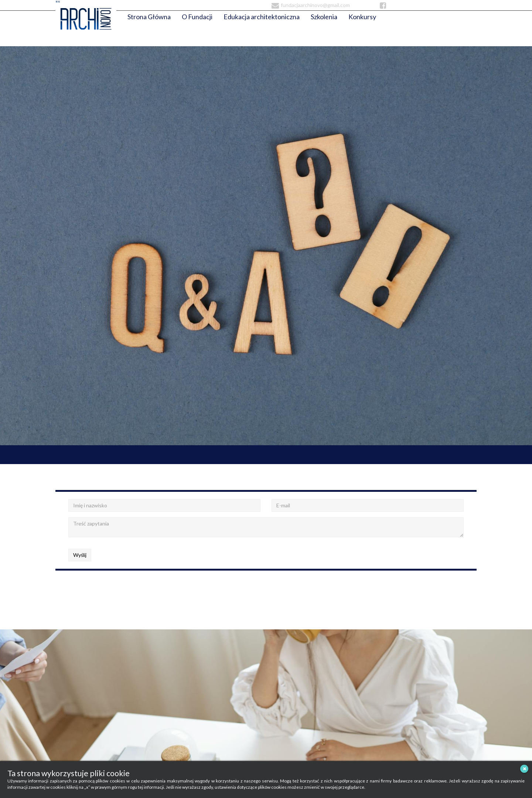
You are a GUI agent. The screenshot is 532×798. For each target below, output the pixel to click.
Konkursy (362, 17)
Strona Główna (149, 17)
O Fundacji (197, 17)
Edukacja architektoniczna (262, 17)
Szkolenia (324, 17)
